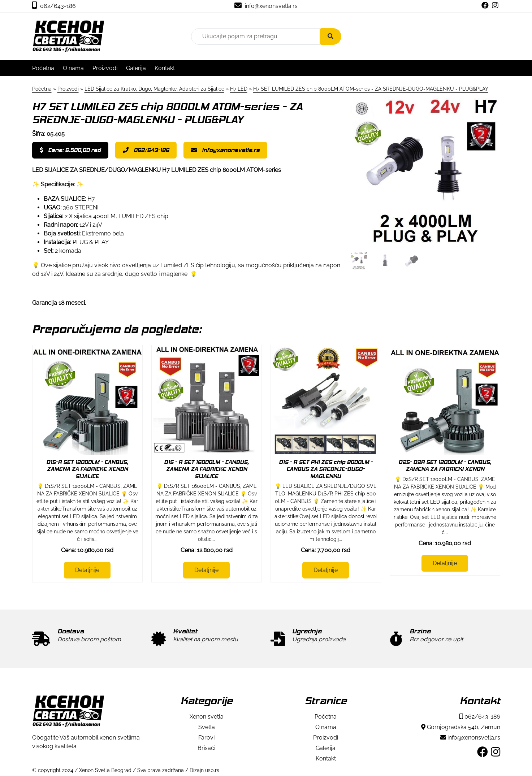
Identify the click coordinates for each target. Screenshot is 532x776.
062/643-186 (54, 6)
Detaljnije (87, 570)
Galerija (136, 68)
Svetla (207, 727)
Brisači (206, 748)
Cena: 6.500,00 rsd (70, 150)
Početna (43, 68)
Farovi (206, 738)
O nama (73, 68)
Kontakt (165, 68)
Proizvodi (105, 68)
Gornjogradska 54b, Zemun (461, 727)
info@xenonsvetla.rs (266, 6)
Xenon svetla (207, 717)
